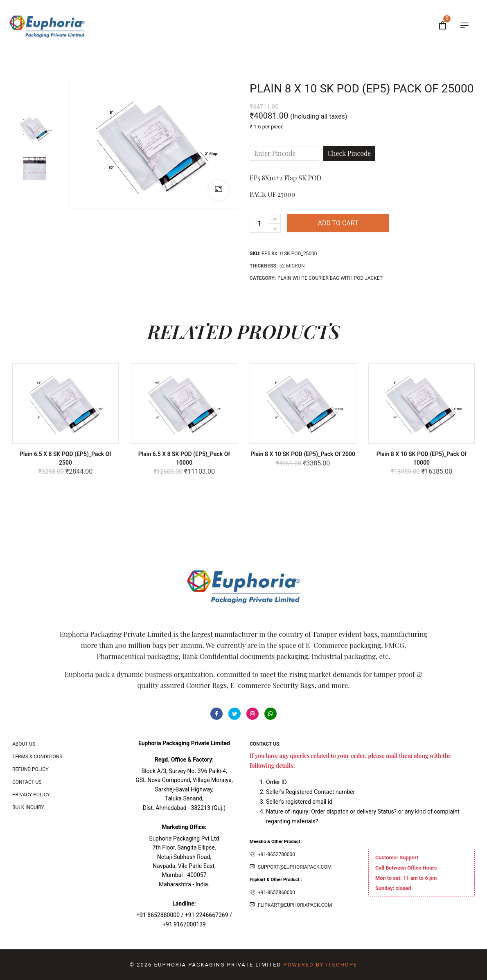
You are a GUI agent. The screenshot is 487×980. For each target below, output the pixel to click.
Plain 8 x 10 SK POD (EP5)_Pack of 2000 (303, 454)
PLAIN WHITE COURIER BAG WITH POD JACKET (330, 278)
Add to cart (338, 223)
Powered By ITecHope (320, 965)
